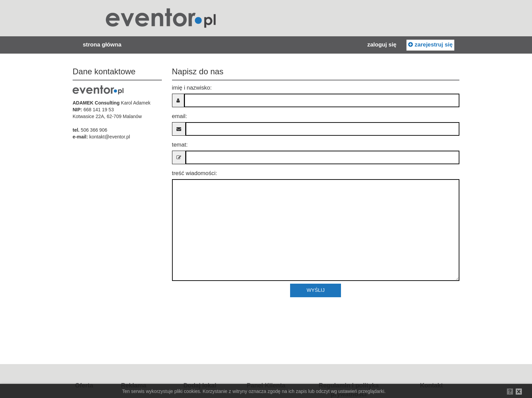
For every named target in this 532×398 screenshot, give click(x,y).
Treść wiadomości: (195, 173)
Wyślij (316, 290)
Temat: (180, 145)
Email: (180, 116)
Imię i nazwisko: (192, 88)
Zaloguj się (382, 45)
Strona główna (102, 45)
